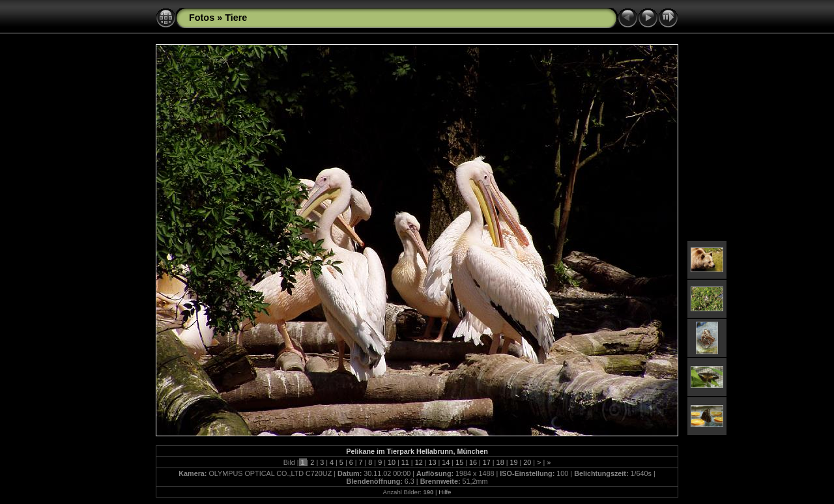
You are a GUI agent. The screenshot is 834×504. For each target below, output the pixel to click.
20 (527, 462)
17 (487, 462)
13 (432, 462)
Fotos (202, 18)
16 (473, 462)
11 (405, 462)
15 (459, 462)
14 (446, 462)
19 (513, 462)
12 (419, 462)
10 (392, 462)
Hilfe (445, 492)
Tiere (236, 18)
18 (500, 462)
